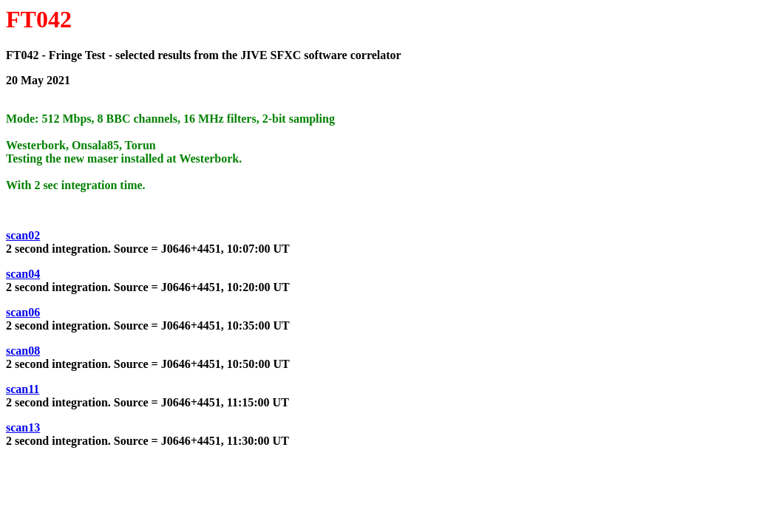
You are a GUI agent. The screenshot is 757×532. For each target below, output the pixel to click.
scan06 (23, 312)
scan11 (23, 389)
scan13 (23, 427)
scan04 (23, 274)
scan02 (23, 235)
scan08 (23, 351)
